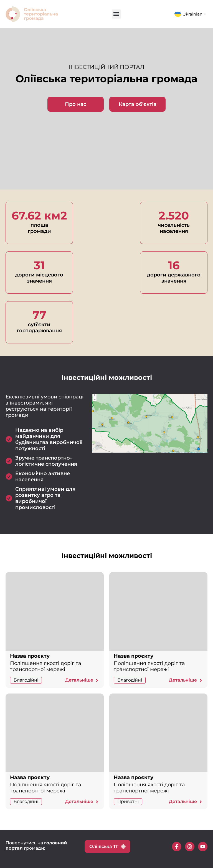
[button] (116, 14)
